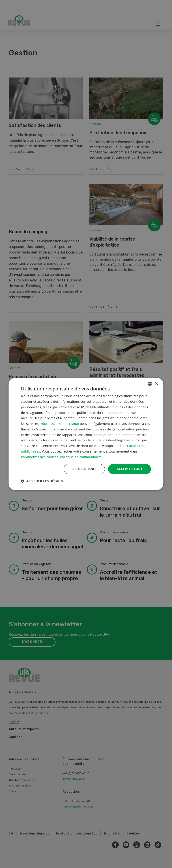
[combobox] (150, 384)
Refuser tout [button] (84, 469)
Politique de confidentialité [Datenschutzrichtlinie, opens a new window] (81, 457)
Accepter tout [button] (129, 469)
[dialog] (86, 434)
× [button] (156, 384)
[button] (42, 481)
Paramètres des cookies (39, 457)
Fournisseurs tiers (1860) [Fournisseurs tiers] (60, 424)
